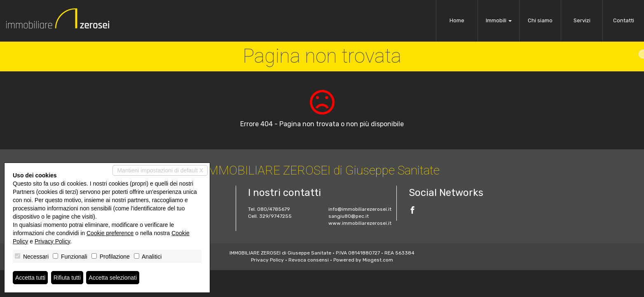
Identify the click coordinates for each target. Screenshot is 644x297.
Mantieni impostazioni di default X (160, 170)
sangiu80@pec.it (349, 216)
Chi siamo (540, 20)
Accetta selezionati (113, 278)
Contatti (624, 20)
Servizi (582, 20)
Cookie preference (110, 233)
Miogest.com (378, 260)
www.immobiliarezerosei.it (360, 223)
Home (457, 20)
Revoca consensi (309, 260)
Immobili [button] (499, 20)
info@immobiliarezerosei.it (360, 209)
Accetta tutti (30, 278)
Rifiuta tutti (67, 278)
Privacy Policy (267, 260)
